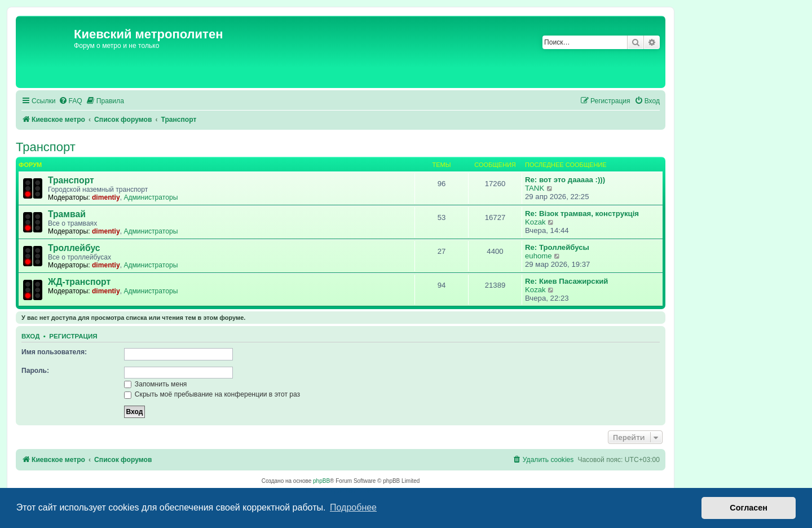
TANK (535, 188)
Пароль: (35, 371)
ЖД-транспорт (79, 282)
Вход (30, 336)
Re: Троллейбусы (557, 247)
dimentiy (106, 197)
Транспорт (46, 147)
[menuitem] (70, 101)
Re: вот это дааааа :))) (565, 180)
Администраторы (151, 197)
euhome (539, 256)
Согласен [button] (749, 508)
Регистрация (73, 336)
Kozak (535, 222)
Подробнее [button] (353, 507)
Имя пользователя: (54, 352)
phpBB (321, 481)
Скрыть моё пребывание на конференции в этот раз (212, 394)
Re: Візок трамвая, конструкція (582, 214)
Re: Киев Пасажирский (566, 281)
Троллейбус (74, 248)
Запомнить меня (156, 384)
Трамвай (67, 214)
